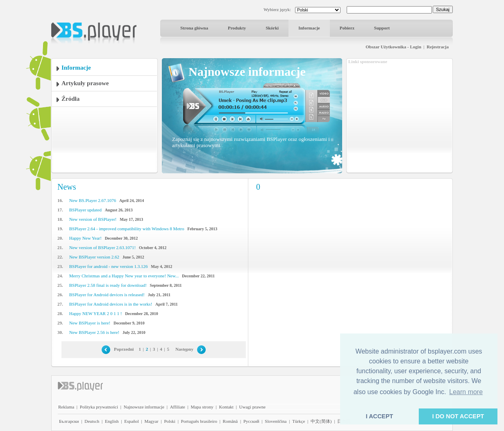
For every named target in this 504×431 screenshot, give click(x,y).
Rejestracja (438, 47)
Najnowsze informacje (144, 407)
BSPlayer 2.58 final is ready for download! (108, 285)
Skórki (272, 28)
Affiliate (178, 407)
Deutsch (92, 421)
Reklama (66, 407)
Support (382, 28)
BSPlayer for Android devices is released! (107, 295)
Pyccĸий (251, 421)
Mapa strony (202, 407)
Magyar (151, 421)
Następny (184, 349)
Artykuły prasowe (85, 83)
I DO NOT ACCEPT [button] (458, 416)
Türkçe (299, 421)
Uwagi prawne (252, 407)
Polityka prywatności (99, 407)
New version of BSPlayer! (93, 219)
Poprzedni (124, 349)
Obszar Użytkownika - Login (393, 47)
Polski (170, 421)
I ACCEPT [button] (380, 416)
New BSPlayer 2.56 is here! (94, 332)
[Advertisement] (400, 116)
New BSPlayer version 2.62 (94, 257)
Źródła (70, 99)
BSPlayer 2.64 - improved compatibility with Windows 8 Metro (127, 229)
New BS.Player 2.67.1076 (93, 200)
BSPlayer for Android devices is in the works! (111, 304)
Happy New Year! (85, 238)
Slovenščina (276, 421)
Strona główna (194, 28)
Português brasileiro (199, 421)
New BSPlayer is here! (90, 323)
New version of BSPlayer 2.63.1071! (103, 247)
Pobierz (347, 28)
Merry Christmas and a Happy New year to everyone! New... (124, 276)
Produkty (237, 28)
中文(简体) (321, 421)
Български (69, 421)
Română (230, 421)
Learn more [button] (466, 392)
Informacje (309, 28)
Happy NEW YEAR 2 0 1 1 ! (96, 313)
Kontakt (226, 407)
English (112, 421)
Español (131, 421)
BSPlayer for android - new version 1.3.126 (109, 266)
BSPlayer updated (85, 210)
